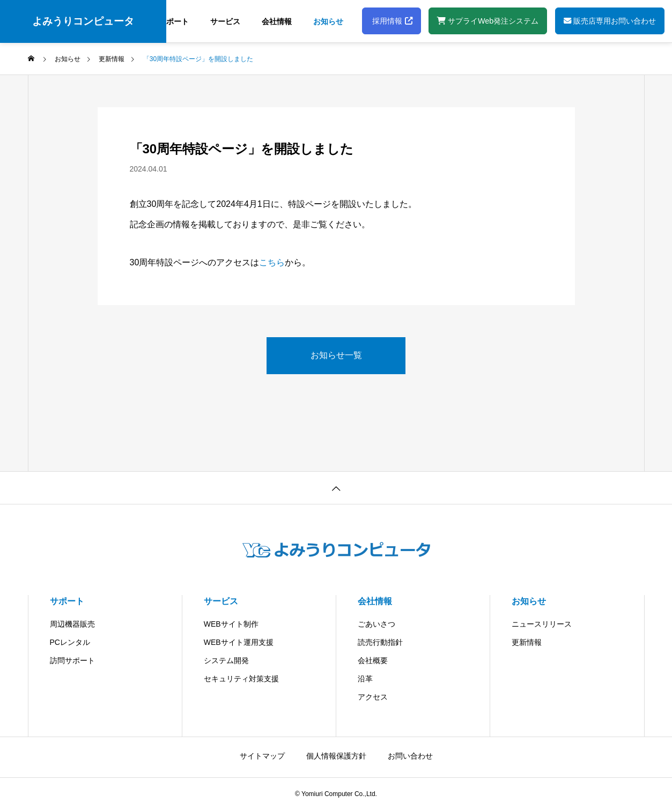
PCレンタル (70, 642)
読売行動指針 (380, 642)
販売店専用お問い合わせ (610, 21)
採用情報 (392, 21)
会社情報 (277, 21)
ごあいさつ (376, 624)
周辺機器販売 (72, 624)
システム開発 (226, 660)
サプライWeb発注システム (488, 21)
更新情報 (527, 642)
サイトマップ (262, 756)
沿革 (365, 679)
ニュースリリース (542, 624)
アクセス (373, 697)
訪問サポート (72, 660)
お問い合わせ (410, 756)
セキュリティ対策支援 (241, 679)
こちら (272, 262)
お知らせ (328, 21)
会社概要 (373, 660)
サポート (174, 21)
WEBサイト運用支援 (239, 642)
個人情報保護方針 (336, 756)
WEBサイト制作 (231, 624)
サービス (225, 21)
